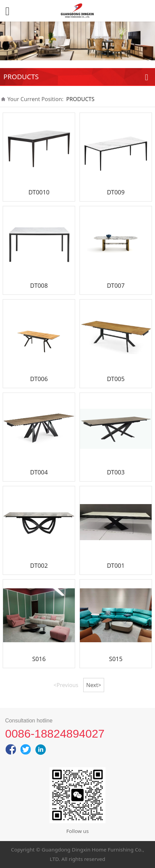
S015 (116, 659)
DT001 (116, 565)
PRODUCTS (81, 99)
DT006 (39, 379)
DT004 (39, 472)
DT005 (116, 379)
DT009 (116, 192)
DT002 (39, 565)
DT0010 (39, 192)
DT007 (116, 285)
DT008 (39, 285)
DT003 (116, 472)
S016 (39, 659)
